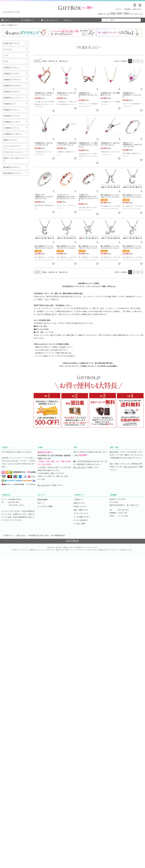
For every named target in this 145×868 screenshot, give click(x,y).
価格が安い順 (53, 61)
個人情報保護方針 (59, 536)
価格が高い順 (63, 61)
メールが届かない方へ (82, 517)
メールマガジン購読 (45, 506)
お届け (40, 447)
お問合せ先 (6, 495)
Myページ (68, 20)
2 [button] (134, 61)
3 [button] (138, 61)
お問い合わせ (137, 9)
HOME (3, 25)
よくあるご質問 (79, 524)
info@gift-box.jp (15, 499)
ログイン (119, 9)
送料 (76, 447)
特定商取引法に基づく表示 (39, 536)
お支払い (5, 447)
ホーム (5, 20)
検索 (143, 20)
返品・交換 (114, 447)
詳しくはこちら (43, 485)
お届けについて (79, 503)
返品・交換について (81, 510)
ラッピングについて (50, 20)
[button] (142, 61)
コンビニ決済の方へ (81, 520)
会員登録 (127, 9)
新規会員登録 (42, 499)
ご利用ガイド (27, 20)
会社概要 (113, 495)
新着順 (45, 61)
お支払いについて (80, 506)
